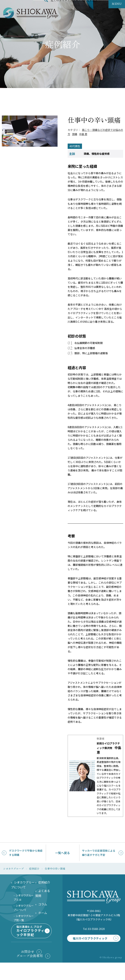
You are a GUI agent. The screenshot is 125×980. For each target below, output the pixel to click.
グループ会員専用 (30, 973)
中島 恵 (83, 134)
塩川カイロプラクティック (88, 944)
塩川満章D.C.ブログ (31, 942)
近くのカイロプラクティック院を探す (74, 8)
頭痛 (75, 134)
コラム (43, 904)
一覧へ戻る (63, 853)
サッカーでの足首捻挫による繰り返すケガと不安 (99, 853)
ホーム (43, 913)
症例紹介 (44, 882)
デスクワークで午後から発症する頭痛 (26, 853)
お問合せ (28, 969)
